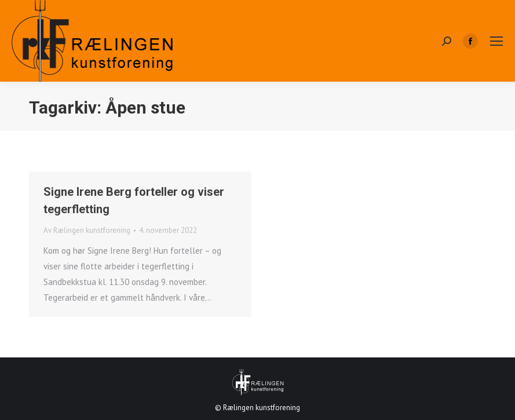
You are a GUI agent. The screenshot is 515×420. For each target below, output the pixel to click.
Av (87, 230)
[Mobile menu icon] (496, 41)
